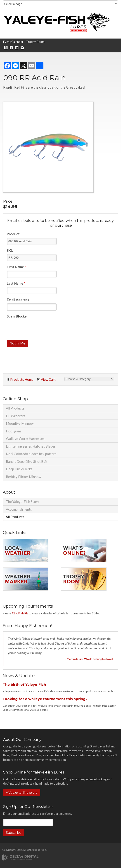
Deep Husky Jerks (19, 469)
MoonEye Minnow (20, 423)
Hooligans (14, 431)
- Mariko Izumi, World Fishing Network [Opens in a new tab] (89, 659)
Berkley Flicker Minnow (24, 477)
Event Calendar (13, 42)
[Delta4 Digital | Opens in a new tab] (20, 857)
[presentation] (41, 329)
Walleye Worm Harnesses (25, 439)
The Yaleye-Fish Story (23, 502)
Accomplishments (19, 509)
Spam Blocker (17, 316)
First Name (16, 267)
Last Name (16, 283)
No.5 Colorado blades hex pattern (31, 454)
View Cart (48, 379)
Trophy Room (35, 42)
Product (13, 234)
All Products (15, 408)
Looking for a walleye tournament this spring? (45, 699)
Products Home (22, 379)
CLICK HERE (20, 613)
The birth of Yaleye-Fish (24, 685)
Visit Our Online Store (22, 793)
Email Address (19, 300)
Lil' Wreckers (16, 416)
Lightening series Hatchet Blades (31, 446)
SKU (10, 250)
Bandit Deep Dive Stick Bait (27, 461)
